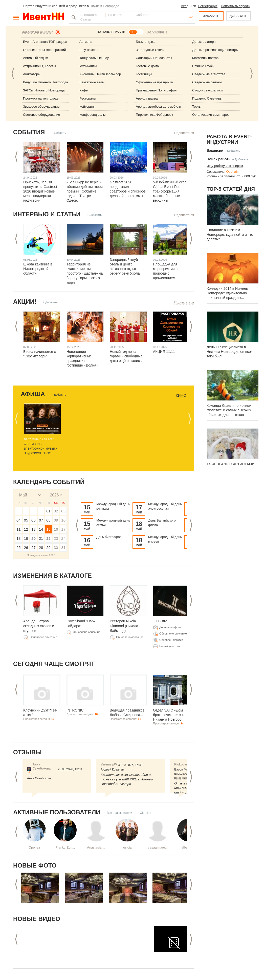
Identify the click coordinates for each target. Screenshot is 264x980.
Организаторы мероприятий (44, 50)
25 (19, 547)
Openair (34, 847)
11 (19, 529)
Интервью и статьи (47, 214)
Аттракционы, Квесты (39, 66)
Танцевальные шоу (94, 58)
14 (41, 529)
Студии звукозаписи (207, 90)
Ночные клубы (203, 66)
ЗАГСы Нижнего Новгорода (44, 90)
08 (48, 520)
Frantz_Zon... (65, 847)
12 (26, 529)
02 (56, 511)
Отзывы (27, 752)
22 (48, 538)
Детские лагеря (204, 42)
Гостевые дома (147, 66)
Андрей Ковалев (112, 770)
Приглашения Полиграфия (156, 90)
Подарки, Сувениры (207, 98)
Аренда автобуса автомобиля (158, 107)
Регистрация (208, 6)
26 (26, 547)
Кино (181, 395)
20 (34, 538)
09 (56, 520)
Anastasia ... (96, 847)
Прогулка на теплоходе (41, 98)
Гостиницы (144, 74)
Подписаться (184, 133)
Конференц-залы (92, 115)
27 (34, 547)
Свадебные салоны (207, 82)
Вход (184, 6)
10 (63, 520)
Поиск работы (219, 159)
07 (41, 520)
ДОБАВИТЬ (238, 16)
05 (26, 520)
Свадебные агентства (209, 74)
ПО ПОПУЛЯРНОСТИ (111, 32)
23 (56, 538)
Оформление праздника (154, 82)
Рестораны (88, 98)
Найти (73, 17)
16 (56, 529)
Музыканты (88, 66)
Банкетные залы (92, 82)
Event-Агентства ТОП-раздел (45, 42)
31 (63, 547)
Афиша (33, 394)
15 (48, 529)
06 (34, 520)
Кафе (84, 90)
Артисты (86, 42)
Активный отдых (35, 58)
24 (63, 538)
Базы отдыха (146, 42)
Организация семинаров (211, 115)
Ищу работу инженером (225, 166)
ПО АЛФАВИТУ (157, 32)
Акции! (25, 302)
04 (19, 520)
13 (34, 529)
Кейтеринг (87, 107)
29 (48, 547)
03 (63, 511)
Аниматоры (32, 74)
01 (48, 511)
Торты (197, 107)
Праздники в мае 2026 (41, 555)
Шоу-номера (89, 50)
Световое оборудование (41, 115)
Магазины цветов (205, 58)
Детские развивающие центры (215, 50)
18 (19, 538)
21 (41, 538)
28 (41, 547)
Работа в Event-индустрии (229, 139)
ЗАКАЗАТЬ (211, 16)
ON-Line (146, 813)
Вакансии (215, 150)
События (29, 132)
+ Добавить (59, 133)
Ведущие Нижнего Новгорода (46, 82)
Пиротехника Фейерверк (154, 115)
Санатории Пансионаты (154, 58)
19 (26, 538)
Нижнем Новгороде (105, 6)
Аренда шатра (147, 98)
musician (127, 847)
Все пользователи (119, 813)
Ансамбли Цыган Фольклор (100, 74)
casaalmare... (158, 847)
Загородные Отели (150, 50)
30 (56, 547)
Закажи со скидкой (38, 32)
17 (63, 529)
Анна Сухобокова (39, 778)
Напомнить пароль (235, 6)
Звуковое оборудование (41, 107)
